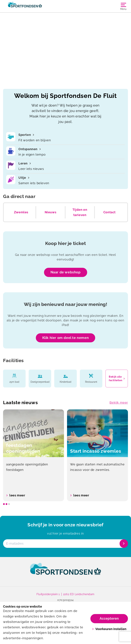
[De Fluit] (34, 6)
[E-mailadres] (65, 544)
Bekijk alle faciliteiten (117, 378)
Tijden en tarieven (80, 212)
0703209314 (65, 600)
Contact (110, 212)
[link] (65, 572)
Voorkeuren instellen (109, 629)
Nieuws (51, 212)
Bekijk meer (119, 403)
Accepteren (109, 618)
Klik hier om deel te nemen (66, 338)
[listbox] (65, 455)
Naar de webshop (66, 272)
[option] (34, 455)
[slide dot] (4, 504)
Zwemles (21, 212)
